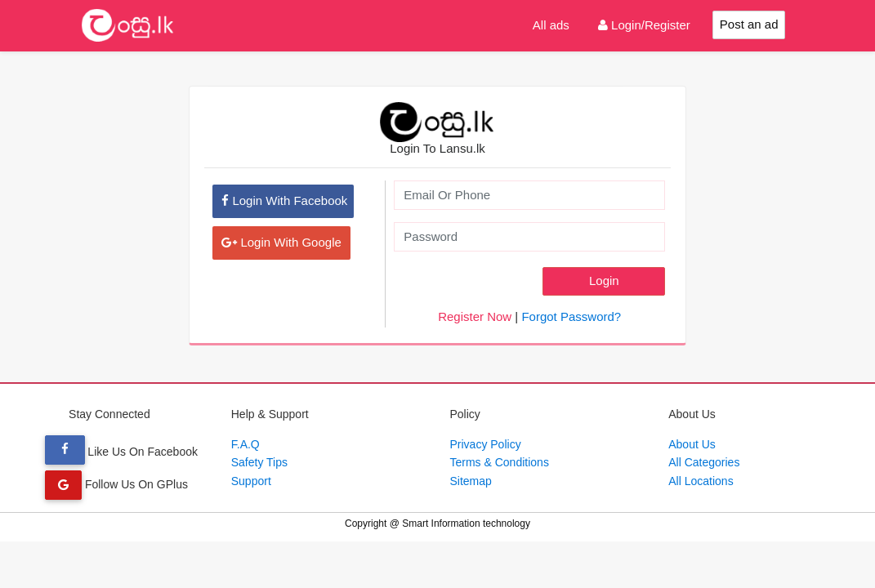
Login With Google (281, 242)
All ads (551, 25)
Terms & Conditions (500, 462)
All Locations (701, 481)
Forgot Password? (571, 316)
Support (251, 481)
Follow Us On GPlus (116, 484)
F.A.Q (246, 444)
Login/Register (644, 25)
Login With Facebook (284, 200)
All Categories (704, 462)
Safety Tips (259, 462)
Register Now (475, 316)
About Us (692, 444)
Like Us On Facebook (121, 452)
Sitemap (471, 481)
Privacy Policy (486, 444)
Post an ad (749, 24)
